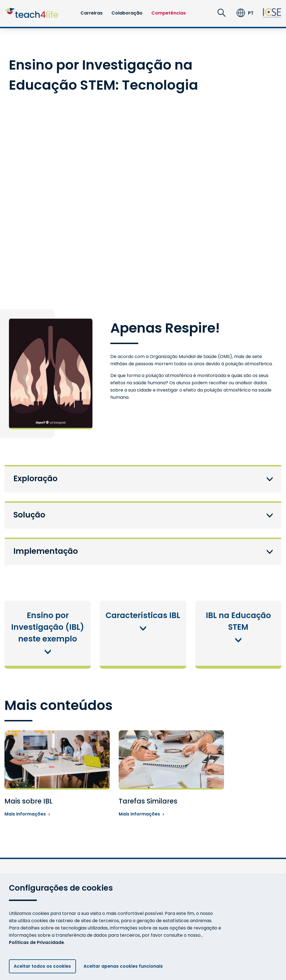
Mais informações (27, 815)
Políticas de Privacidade (37, 941)
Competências (169, 13)
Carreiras (91, 13)
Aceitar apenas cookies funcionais (126, 966)
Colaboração (127, 13)
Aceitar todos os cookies (43, 966)
